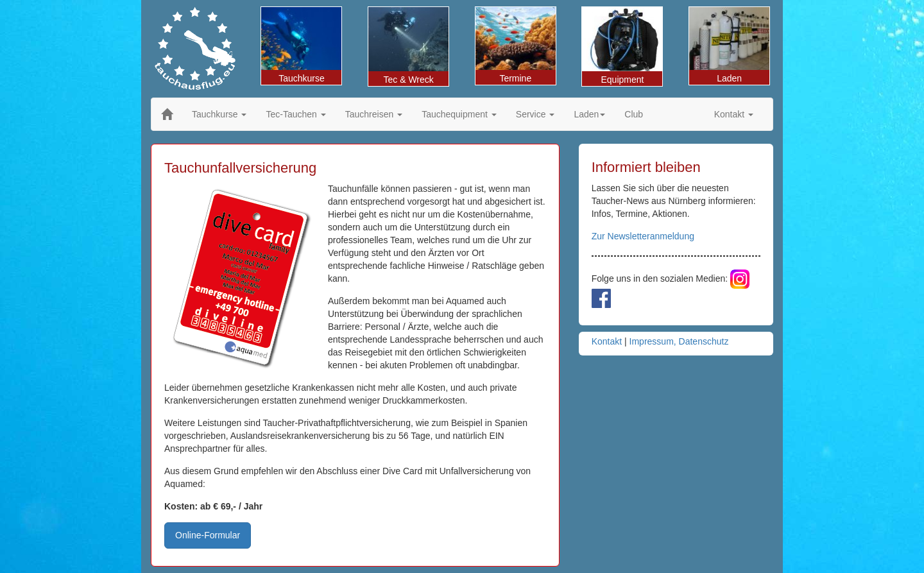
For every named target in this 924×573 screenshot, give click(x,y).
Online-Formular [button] (208, 535)
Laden (729, 45)
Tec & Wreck (408, 46)
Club (634, 114)
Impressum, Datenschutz (679, 341)
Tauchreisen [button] (374, 114)
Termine (516, 45)
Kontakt (607, 341)
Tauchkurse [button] (219, 114)
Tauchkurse (301, 45)
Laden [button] (589, 114)
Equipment (622, 46)
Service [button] (535, 114)
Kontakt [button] (734, 114)
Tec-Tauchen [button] (295, 114)
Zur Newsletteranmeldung (643, 236)
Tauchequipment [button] (459, 114)
